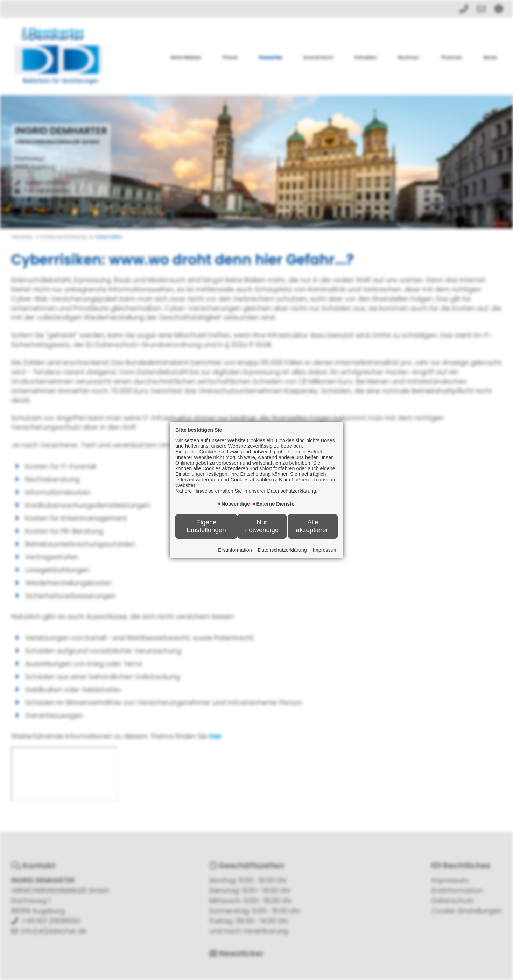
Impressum (325, 550)
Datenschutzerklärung (282, 550)
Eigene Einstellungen (206, 526)
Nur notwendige (262, 526)
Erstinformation (235, 550)
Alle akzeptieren (313, 526)
